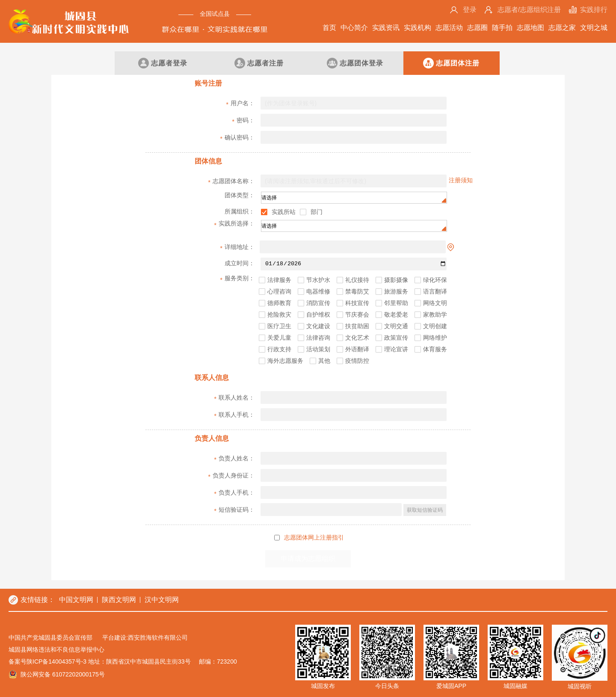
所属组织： (240, 211)
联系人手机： (234, 415)
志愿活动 (449, 28)
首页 (329, 28)
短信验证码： (234, 510)
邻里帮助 (396, 303)
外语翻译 (357, 349)
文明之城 (594, 28)
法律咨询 (318, 338)
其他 (324, 361)
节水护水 (318, 280)
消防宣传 (318, 303)
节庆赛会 (357, 315)
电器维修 (318, 292)
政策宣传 (396, 338)
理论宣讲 (396, 349)
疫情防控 (357, 361)
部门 (317, 212)
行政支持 (279, 349)
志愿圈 (477, 28)
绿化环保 (435, 280)
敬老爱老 (396, 315)
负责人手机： (234, 493)
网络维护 (435, 338)
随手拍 (502, 28)
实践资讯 (386, 28)
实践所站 (284, 212)
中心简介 (354, 28)
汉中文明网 (162, 600)
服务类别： (237, 279)
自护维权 (318, 315)
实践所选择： (234, 224)
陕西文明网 (119, 600)
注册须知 (461, 180)
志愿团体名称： (231, 182)
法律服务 (279, 280)
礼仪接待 (357, 280)
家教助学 (435, 315)
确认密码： (237, 138)
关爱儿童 (279, 338)
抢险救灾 (279, 315)
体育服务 (435, 349)
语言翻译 (435, 292)
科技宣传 (357, 303)
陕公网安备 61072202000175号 (63, 674)
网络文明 (435, 303)
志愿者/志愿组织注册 (529, 10)
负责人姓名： (234, 459)
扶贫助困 (357, 326)
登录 (470, 10)
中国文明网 (76, 600)
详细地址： (237, 248)
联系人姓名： (234, 398)
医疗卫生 (279, 326)
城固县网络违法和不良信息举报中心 (56, 650)
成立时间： (238, 265)
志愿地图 (530, 28)
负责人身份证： (231, 476)
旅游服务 (396, 292)
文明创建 (435, 326)
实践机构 (418, 28)
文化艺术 (357, 338)
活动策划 (318, 349)
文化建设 (318, 326)
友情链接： (38, 600)
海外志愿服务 (285, 361)
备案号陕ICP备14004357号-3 (47, 661)
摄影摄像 (396, 280)
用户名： (240, 104)
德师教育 (279, 303)
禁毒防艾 (357, 292)
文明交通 (396, 326)
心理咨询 (279, 292)
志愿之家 (562, 28)
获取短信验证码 (425, 510)
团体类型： (238, 196)
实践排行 (594, 10)
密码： (243, 121)
